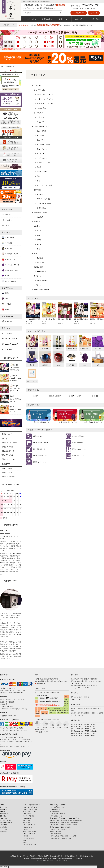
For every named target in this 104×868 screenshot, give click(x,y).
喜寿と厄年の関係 (78, 443)
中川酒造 (40, 258)
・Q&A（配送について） (57, 816)
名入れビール (41, 154)
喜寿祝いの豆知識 (78, 436)
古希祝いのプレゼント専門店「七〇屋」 (83, 727)
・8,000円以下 (4, 818)
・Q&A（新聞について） (57, 809)
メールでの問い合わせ (41, 290)
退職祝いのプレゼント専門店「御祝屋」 (83, 736)
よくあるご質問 (38, 8)
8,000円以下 (41, 194)
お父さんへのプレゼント (45, 95)
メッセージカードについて (80, 688)
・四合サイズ (4, 832)
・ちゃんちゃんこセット (29, 832)
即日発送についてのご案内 (10, 89)
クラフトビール (39, 276)
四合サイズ (41, 122)
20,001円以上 (41, 208)
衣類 (38, 176)
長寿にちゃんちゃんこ (8, 459)
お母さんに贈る (47, 19)
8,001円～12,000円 (43, 199)
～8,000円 (35, 396)
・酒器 (25, 843)
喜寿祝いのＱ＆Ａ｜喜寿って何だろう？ (61, 827)
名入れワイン (41, 140)
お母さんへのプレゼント (45, 99)
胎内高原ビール (42, 281)
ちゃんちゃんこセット (44, 158)
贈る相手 (8, 210)
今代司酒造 (41, 262)
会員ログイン (79, 13)
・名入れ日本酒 (27, 818)
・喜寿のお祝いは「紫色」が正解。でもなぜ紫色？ (64, 836)
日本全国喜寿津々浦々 (40, 449)
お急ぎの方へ (80, 19)
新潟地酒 (8, 316)
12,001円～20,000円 (44, 203)
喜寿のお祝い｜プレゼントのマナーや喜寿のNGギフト (65, 818)
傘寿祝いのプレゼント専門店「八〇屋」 (83, 729)
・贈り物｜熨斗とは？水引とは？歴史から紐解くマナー (65, 825)
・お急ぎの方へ (27, 814)
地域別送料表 (41, 683)
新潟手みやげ (38, 267)
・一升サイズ (4, 829)
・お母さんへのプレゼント (30, 809)
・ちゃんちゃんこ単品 (29, 834)
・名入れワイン (27, 823)
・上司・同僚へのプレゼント (31, 811)
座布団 (39, 167)
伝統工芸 (37, 226)
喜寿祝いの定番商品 (41, 212)
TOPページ (38, 86)
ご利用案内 (28, 8)
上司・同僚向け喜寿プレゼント (94, 422)
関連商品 (37, 222)
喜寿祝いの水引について (80, 456)
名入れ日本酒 (41, 131)
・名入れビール (27, 829)
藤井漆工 (40, 231)
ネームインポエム (43, 172)
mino (38, 235)
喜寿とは (4, 439)
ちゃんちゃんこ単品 (44, 163)
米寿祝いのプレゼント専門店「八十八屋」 (84, 731)
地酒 (35, 253)
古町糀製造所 (41, 271)
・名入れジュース (28, 827)
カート (94, 13)
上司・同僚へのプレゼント (46, 104)
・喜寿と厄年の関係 (55, 832)
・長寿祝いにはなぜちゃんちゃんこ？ (60, 829)
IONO (39, 244)
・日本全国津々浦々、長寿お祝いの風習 (61, 838)
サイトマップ (38, 285)
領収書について (4, 814)
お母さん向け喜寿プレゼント (68, 422)
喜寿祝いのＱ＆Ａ (38, 436)
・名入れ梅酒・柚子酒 (29, 825)
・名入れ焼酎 (26, 820)
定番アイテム (63, 19)
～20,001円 (7, 350)
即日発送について (50, 8)
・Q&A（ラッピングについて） (58, 814)
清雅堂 (39, 240)
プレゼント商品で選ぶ (41, 126)
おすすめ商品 (38, 217)
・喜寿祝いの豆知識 (55, 834)
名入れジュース (42, 149)
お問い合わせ (96, 19)
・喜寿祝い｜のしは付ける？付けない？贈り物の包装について (67, 823)
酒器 (38, 181)
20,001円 (95, 396)
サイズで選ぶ (38, 113)
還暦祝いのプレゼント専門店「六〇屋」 (83, 724)
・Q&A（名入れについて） (57, 807)
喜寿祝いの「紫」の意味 (40, 443)
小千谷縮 (6, 304)
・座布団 (25, 836)
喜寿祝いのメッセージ (40, 462)
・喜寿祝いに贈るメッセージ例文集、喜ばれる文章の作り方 (66, 820)
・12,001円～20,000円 (6, 823)
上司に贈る (5, 226)
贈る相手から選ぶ (40, 90)
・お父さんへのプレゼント (30, 807)
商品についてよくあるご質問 (58, 805)
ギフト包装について (78, 683)
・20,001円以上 (4, 825)
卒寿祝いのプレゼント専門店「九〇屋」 (83, 733)
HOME (2, 805)
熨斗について (76, 699)
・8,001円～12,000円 (6, 820)
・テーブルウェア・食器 (29, 845)
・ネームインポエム (28, 838)
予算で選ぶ (38, 190)
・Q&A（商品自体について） (58, 811)
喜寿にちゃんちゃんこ (79, 449)
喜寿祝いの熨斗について (40, 456)
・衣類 (25, 840)
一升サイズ (41, 117)
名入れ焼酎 (41, 135)
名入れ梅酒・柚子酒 (44, 144)
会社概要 (2, 811)
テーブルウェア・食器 (44, 185)
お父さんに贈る (31, 19)
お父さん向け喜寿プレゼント (42, 422)
